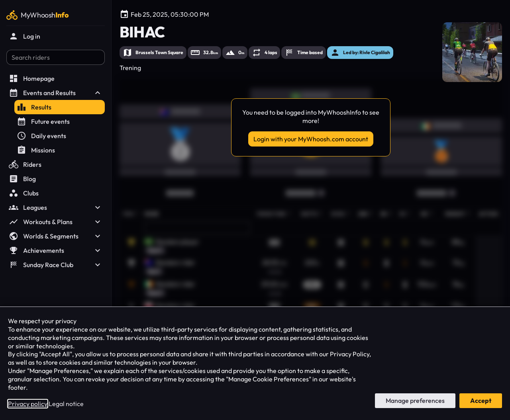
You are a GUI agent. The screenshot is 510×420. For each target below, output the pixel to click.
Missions (36, 150)
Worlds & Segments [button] (56, 236)
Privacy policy (28, 404)
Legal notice (66, 404)
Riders (25, 164)
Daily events (41, 136)
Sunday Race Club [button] (56, 265)
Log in (25, 36)
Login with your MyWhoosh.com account (311, 139)
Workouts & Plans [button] (56, 222)
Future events (43, 121)
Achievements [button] (56, 250)
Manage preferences (415, 400)
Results (34, 107)
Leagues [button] (56, 207)
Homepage (32, 78)
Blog (22, 179)
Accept (481, 400)
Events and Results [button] (56, 93)
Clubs (24, 193)
